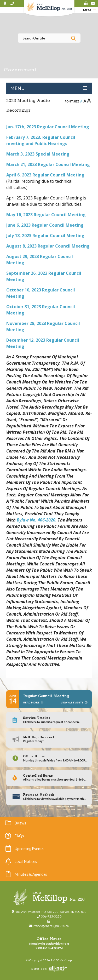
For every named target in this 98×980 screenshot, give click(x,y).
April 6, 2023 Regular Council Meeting (45, 175)
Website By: (37, 969)
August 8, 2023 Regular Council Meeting (48, 246)
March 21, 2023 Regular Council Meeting (48, 164)
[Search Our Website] (49, 38)
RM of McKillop (49, 8)
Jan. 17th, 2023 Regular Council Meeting (48, 127)
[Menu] (90, 10)
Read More (33, 702)
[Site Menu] (49, 88)
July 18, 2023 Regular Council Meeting (45, 236)
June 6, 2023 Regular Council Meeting (45, 225)
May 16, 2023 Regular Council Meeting (46, 215)
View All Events (74, 702)
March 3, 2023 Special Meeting (38, 154)
